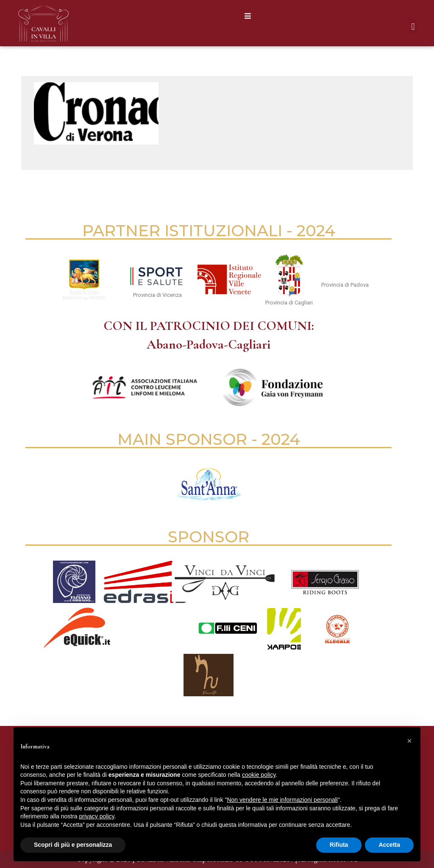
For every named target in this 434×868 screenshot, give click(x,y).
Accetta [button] (389, 845)
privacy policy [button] (97, 816)
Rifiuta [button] (339, 845)
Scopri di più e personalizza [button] (73, 845)
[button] (248, 16)
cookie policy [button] (259, 775)
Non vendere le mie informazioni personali (282, 800)
